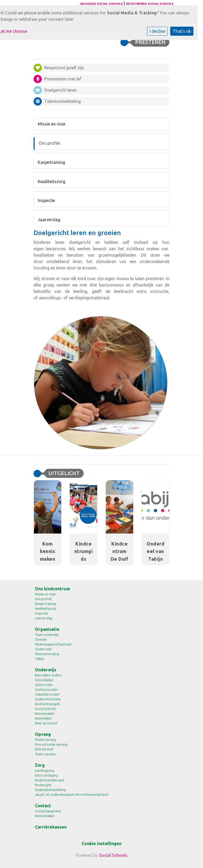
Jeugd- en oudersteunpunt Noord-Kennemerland (72, 795)
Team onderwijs (47, 635)
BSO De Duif (44, 749)
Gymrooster (44, 685)
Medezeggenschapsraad (53, 644)
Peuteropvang (46, 740)
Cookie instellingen (101, 843)
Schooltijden (44, 680)
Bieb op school (46, 723)
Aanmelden (43, 718)
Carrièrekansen (51, 827)
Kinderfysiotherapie (50, 780)
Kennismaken (45, 714)
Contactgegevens (48, 811)
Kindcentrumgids (47, 704)
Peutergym (43, 785)
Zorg (40, 765)
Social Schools (45, 709)
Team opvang (45, 754)
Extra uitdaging (46, 775)
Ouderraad (43, 649)
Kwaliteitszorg (52, 181)
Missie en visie (52, 124)
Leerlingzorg (44, 771)
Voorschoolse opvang (51, 744)
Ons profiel (49, 143)
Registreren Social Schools (150, 4)
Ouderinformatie (48, 699)
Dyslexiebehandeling (50, 790)
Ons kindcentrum (52, 589)
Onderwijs (46, 670)
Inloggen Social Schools (101, 4)
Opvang (43, 734)
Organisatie (47, 629)
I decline (157, 31)
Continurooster (46, 690)
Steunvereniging (47, 654)
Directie (41, 639)
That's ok (182, 31)
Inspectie (46, 200)
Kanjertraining (51, 162)
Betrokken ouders (48, 675)
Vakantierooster (47, 694)
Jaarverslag (49, 220)
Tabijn (39, 659)
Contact (43, 806)
